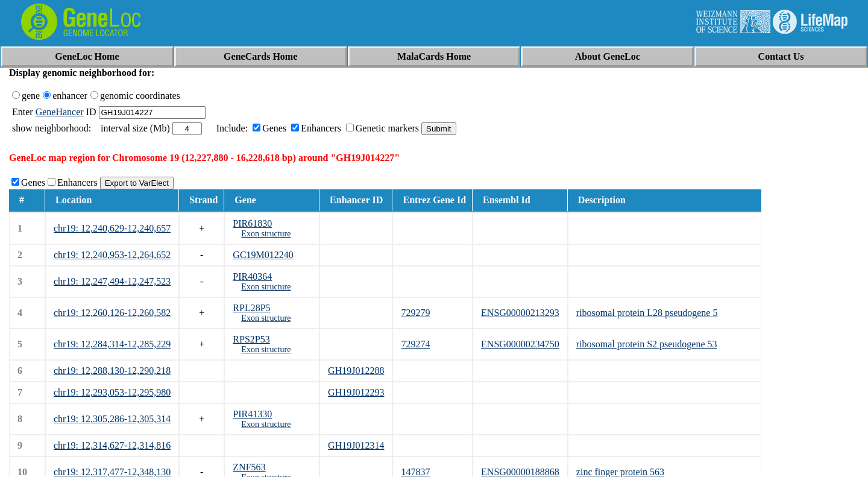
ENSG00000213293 (520, 313)
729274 (415, 344)
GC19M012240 (263, 255)
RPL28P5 (251, 308)
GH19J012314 (356, 445)
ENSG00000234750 (520, 344)
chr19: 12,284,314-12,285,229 (112, 344)
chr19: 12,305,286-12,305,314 (112, 419)
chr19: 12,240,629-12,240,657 (112, 228)
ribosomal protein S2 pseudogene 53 (647, 344)
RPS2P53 (251, 339)
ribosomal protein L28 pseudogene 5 (647, 313)
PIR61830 (252, 223)
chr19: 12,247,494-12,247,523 (112, 281)
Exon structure (266, 234)
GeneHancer (60, 112)
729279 (415, 313)
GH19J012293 (356, 392)
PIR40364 (252, 276)
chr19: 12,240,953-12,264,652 (112, 255)
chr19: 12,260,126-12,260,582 (112, 313)
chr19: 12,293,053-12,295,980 (112, 392)
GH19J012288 (356, 371)
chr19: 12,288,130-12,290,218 (112, 371)
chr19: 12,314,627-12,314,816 (112, 445)
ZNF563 (249, 467)
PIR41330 (252, 414)
